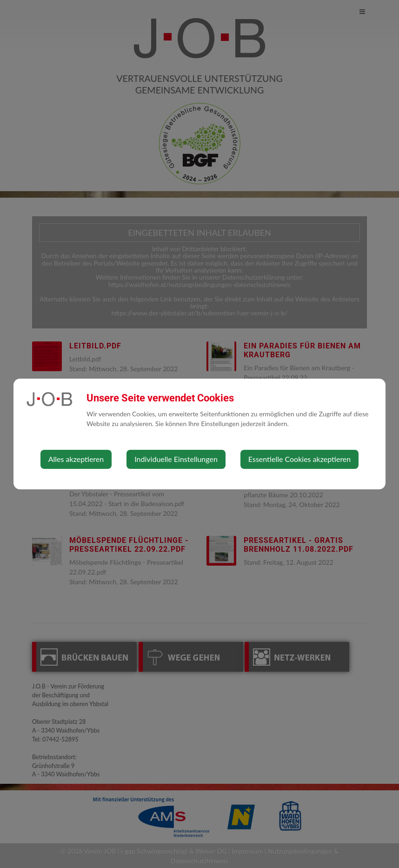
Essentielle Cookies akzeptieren (299, 459)
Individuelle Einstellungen (176, 459)
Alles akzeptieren (76, 459)
